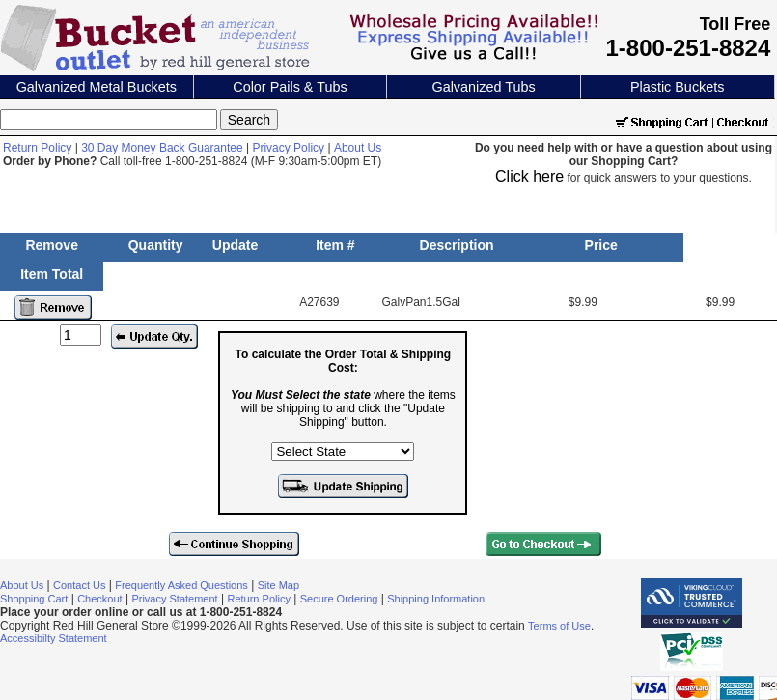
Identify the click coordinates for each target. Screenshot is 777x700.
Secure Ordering (339, 599)
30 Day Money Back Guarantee (162, 148)
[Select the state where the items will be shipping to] (343, 451)
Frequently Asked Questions (181, 585)
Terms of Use (559, 626)
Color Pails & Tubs (290, 87)
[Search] (109, 120)
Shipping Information (436, 599)
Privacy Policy (288, 148)
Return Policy (37, 148)
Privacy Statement (174, 599)
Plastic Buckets (678, 87)
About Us (358, 148)
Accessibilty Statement (54, 638)
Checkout (99, 599)
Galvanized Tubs (483, 87)
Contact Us (79, 585)
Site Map (278, 585)
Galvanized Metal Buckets (97, 87)
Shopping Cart (34, 599)
